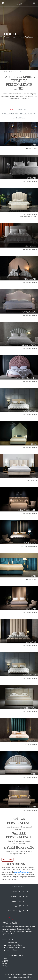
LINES (13, 110)
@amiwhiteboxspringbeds (16, 948)
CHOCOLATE (22, 110)
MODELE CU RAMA (28, 114)
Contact (5, 966)
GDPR (5, 964)
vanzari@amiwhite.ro (22, 872)
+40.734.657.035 (13, 943)
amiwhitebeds (12, 950)
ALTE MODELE (19, 118)
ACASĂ (4, 72)
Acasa (5, 959)
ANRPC (5, 961)
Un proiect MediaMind (23, 977)
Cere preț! (7, 860)
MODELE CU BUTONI (10, 114)
